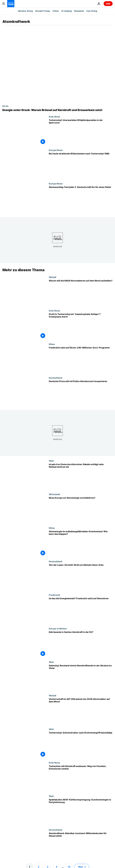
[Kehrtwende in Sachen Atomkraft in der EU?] (81, 644)
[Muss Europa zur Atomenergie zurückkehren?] (81, 510)
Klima (52, 344)
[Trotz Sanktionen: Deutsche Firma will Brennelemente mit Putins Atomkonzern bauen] (81, 393)
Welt (51, 461)
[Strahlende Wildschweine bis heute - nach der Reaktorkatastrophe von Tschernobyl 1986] (81, 166)
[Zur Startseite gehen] (11, 4)
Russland (79, 11)
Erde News (54, 117)
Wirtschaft (55, 494)
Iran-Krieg (92, 11)
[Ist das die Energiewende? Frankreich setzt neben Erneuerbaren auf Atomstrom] (81, 610)
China (56, 11)
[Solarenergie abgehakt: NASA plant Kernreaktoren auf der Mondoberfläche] (81, 293)
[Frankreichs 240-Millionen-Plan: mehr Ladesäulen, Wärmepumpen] (81, 360)
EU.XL (6, 106)
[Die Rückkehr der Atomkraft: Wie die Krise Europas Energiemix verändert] (57, 110)
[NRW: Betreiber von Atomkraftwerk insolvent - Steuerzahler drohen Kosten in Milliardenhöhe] (81, 845)
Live (108, 4)
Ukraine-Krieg (25, 11)
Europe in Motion (58, 628)
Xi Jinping (66, 11)
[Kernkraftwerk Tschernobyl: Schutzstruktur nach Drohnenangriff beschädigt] (81, 744)
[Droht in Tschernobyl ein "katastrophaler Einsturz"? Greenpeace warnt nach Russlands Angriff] (81, 326)
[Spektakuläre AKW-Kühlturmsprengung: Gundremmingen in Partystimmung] (81, 812)
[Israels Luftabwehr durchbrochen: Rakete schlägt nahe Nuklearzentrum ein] (81, 476)
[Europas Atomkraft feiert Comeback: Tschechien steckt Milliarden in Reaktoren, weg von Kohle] (81, 778)
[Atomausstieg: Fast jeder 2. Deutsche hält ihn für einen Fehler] (81, 199)
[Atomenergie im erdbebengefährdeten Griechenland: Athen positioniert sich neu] (81, 543)
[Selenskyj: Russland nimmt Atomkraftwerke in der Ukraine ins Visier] (81, 678)
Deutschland (55, 378)
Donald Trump (43, 11)
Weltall (52, 277)
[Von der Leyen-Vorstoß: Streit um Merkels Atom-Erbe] (81, 577)
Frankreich (54, 595)
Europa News (56, 150)
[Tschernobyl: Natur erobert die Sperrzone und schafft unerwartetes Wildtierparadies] (81, 132)
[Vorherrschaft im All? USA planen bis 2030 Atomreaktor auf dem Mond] (81, 711)
